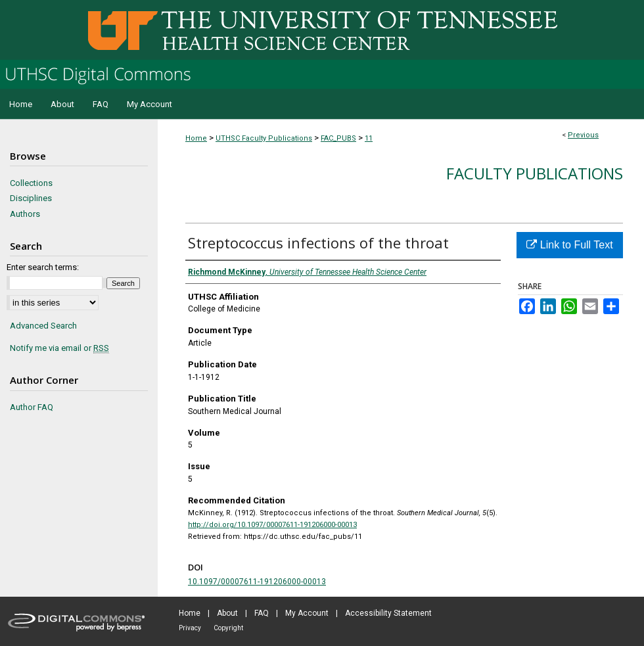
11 (369, 138)
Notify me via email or (59, 348)
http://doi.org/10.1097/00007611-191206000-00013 (272, 525)
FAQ (262, 613)
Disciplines (31, 198)
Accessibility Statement (388, 613)
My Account (307, 613)
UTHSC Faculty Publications (264, 138)
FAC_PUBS (338, 138)
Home (196, 138)
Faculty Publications (535, 173)
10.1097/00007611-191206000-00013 (257, 582)
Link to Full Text (569, 245)
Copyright (228, 628)
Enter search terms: (43, 267)
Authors (25, 214)
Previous (583, 135)
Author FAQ (32, 407)
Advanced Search (43, 326)
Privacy (190, 628)
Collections (31, 183)
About (227, 613)
